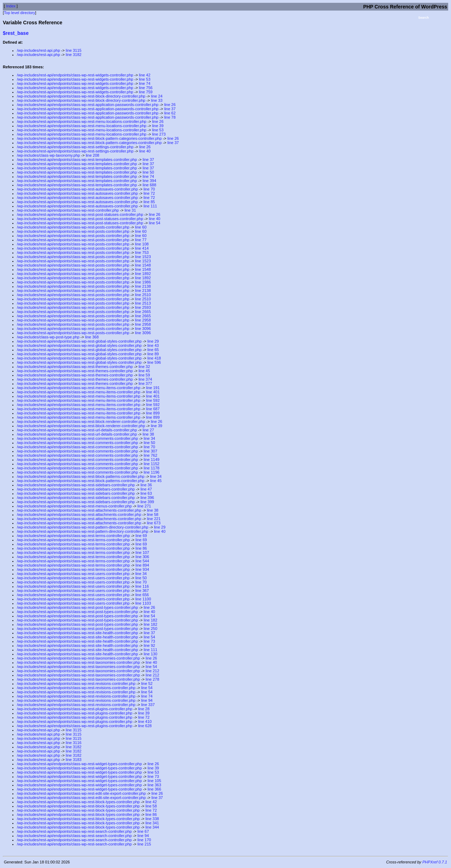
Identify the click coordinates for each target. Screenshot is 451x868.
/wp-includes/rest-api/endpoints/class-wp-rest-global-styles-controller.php (79, 341)
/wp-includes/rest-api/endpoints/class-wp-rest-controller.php (68, 210)
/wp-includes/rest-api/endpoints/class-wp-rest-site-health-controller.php (78, 633)
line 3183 (74, 760)
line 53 (144, 79)
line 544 (143, 561)
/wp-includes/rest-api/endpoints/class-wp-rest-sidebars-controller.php (76, 485)
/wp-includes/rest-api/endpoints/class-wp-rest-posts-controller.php (73, 227)
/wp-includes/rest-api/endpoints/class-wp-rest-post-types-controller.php (78, 607)
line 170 (144, 840)
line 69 (141, 536)
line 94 (147, 700)
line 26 (170, 105)
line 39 (158, 126)
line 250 (151, 629)
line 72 (149, 193)
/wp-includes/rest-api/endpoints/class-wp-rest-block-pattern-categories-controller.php (89, 138)
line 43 (153, 345)
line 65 (153, 350)
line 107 (143, 552)
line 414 (142, 248)
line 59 (144, 375)
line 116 (142, 586)
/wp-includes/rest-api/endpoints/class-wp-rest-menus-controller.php (74, 506)
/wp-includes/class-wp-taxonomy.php (48, 155)
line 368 (92, 337)
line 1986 (143, 282)
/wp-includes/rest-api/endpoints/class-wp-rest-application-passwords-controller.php (88, 105)
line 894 (143, 565)
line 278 (152, 679)
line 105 (155, 781)
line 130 (151, 654)
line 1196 (152, 472)
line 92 (149, 645)
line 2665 (143, 312)
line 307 (151, 451)
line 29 (153, 341)
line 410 (145, 722)
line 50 (148, 172)
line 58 (153, 514)
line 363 (155, 785)
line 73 (149, 641)
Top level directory (20, 13)
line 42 (144, 75)
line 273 (159, 134)
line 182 (151, 620)
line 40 (145, 151)
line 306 (143, 557)
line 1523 (143, 257)
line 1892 (143, 274)
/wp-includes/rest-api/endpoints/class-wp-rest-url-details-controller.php (77, 430)
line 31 (130, 210)
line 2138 (143, 286)
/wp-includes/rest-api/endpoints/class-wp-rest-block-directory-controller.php (81, 96)
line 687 (153, 409)
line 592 (153, 400)
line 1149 (152, 460)
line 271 (144, 506)
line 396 (147, 498)
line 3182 (74, 55)
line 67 (143, 831)
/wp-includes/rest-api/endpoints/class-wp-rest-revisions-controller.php (76, 683)
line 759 (146, 92)
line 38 (148, 434)
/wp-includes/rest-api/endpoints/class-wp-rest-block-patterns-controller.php (81, 476)
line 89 (153, 354)
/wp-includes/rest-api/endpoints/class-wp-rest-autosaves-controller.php (77, 189)
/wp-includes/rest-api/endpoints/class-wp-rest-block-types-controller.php (78, 802)
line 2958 (143, 320)
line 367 (142, 591)
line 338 (152, 819)
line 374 (145, 379)
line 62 (170, 113)
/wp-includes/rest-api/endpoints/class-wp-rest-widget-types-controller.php (79, 764)
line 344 (152, 827)
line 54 (154, 223)
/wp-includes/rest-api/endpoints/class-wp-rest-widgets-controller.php (75, 75)
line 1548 (143, 265)
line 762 (151, 455)
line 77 (141, 240)
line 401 (153, 392)
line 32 (144, 367)
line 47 (146, 489)
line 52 (147, 683)
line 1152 (152, 464)
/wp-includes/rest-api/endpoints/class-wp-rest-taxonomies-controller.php (78, 658)
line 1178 (152, 468)
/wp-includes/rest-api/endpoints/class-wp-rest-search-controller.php (74, 831)
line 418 (154, 358)
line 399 (147, 502)
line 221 (154, 519)
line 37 (170, 109)
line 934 (143, 569)
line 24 (157, 96)
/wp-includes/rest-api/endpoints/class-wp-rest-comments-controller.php (78, 438)
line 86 (141, 548)
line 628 (145, 726)
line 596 (154, 362)
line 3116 (74, 743)
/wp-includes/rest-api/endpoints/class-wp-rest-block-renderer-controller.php (81, 421)
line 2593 (143, 307)
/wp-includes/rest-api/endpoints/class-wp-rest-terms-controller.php (73, 536)
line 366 (155, 789)
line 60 (141, 227)
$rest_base (16, 33)
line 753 (142, 252)
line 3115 (74, 50)
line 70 (149, 189)
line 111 (150, 206)
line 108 (142, 244)
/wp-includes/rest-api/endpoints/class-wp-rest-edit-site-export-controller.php (81, 793)
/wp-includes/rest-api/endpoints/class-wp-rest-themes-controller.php (75, 367)
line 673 (154, 523)
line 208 (92, 155)
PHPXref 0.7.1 (435, 862)
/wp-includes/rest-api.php (38, 50)
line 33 (157, 100)
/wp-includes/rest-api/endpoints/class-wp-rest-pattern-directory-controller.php (83, 527)
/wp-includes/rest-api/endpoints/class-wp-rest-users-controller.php (73, 574)
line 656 (142, 595)
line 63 (146, 493)
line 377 (145, 383)
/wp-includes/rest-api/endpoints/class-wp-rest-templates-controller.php (77, 160)
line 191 (153, 388)
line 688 (150, 185)
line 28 (144, 709)
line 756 (146, 88)
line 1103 (143, 603)
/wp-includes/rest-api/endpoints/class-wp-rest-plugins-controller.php (75, 709)
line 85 (149, 202)
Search (424, 18)
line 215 (144, 844)
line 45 (144, 371)
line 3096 (143, 329)
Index (11, 6)
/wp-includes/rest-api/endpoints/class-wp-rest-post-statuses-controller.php (80, 214)
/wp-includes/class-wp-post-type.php (48, 337)
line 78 (170, 117)
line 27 (148, 430)
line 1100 (143, 599)
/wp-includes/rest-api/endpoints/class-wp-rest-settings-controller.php (75, 147)
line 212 (152, 671)
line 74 (144, 83)
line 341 (152, 823)
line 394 (150, 181)
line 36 (146, 485)
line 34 (149, 438)
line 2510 (143, 295)
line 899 (153, 413)
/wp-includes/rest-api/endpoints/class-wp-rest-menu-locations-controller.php (82, 121)
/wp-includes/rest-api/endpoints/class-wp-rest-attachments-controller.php (79, 510)
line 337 (148, 705)
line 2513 (143, 303)
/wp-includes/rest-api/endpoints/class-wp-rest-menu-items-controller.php (79, 388)
